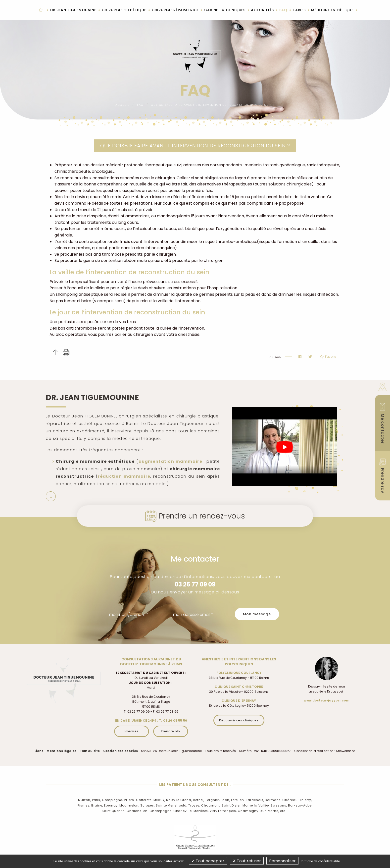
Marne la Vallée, (256, 805)
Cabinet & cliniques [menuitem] (225, 10)
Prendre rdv (171, 731)
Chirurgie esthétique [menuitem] (124, 10)
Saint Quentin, (114, 811)
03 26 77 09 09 (195, 584)
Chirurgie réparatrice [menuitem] (175, 10)
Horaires (132, 731)
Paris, (97, 800)
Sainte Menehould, (171, 805)
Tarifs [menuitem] (299, 10)
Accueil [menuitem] (41, 10)
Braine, (97, 805)
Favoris (328, 357)
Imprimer (66, 352)
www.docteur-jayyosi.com (327, 700)
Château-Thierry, (297, 800)
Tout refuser (247, 861)
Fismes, (84, 805)
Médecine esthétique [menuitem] (332, 10)
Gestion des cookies (121, 751)
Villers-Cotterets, (138, 800)
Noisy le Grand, (179, 800)
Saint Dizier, (231, 805)
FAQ (140, 105)
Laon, (225, 800)
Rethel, (199, 800)
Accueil (122, 105)
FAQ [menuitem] (283, 10)
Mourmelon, (129, 805)
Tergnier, (213, 800)
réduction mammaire (124, 476)
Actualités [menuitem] (262, 10)
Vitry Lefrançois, (223, 811)
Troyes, (194, 805)
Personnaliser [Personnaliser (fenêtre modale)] (282, 861)
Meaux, (159, 800)
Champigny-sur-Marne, (258, 811)
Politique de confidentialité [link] (320, 861)
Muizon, (84, 800)
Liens (39, 751)
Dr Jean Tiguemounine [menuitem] (73, 10)
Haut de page (55, 352)
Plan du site (90, 751)
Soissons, (279, 805)
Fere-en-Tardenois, (248, 800)
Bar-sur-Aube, (300, 805)
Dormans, (273, 800)
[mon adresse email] (195, 614)
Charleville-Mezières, (191, 811)
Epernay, (111, 805)
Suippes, (147, 805)
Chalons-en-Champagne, (149, 811)
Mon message (257, 614)
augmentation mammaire (170, 461)
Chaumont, (211, 805)
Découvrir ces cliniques (239, 720)
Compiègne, (112, 800)
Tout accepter (208, 861)
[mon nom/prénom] (131, 614)
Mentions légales (61, 751)
